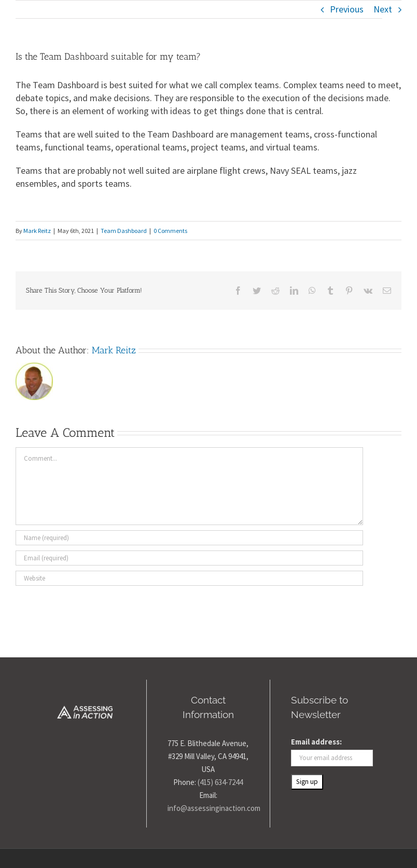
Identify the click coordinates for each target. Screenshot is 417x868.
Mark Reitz (37, 231)
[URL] (189, 578)
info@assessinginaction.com (214, 808)
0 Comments (170, 231)
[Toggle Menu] (392, 19)
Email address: (316, 742)
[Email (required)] (189, 558)
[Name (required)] (189, 538)
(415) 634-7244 (220, 782)
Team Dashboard (124, 231)
